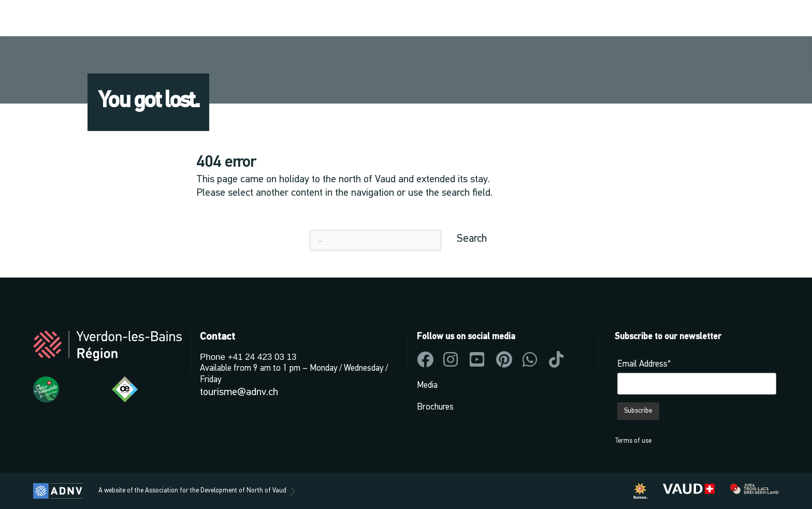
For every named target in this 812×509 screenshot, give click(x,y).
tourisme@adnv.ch (239, 392)
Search (472, 239)
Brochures (435, 407)
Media (427, 386)
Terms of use (633, 441)
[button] (641, 19)
